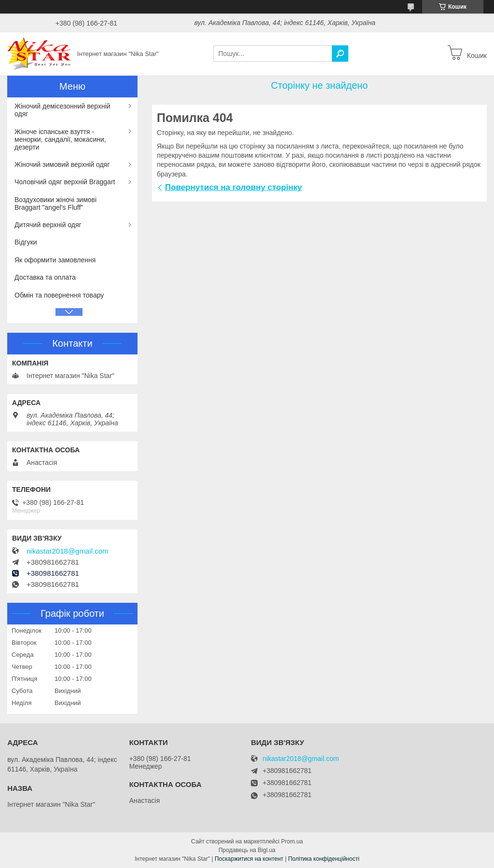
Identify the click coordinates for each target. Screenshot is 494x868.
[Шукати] (340, 54)
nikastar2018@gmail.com (67, 551)
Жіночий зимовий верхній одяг (62, 164)
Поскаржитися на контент (249, 859)
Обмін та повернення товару (59, 295)
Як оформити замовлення (55, 260)
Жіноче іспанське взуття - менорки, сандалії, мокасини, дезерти (60, 139)
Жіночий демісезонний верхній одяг (62, 110)
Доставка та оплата (45, 277)
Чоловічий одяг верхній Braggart (65, 182)
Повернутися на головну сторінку (233, 187)
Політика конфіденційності (324, 859)
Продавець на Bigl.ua (247, 850)
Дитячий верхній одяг (48, 225)
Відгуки (26, 242)
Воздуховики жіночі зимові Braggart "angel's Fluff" (55, 203)
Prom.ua (292, 841)
